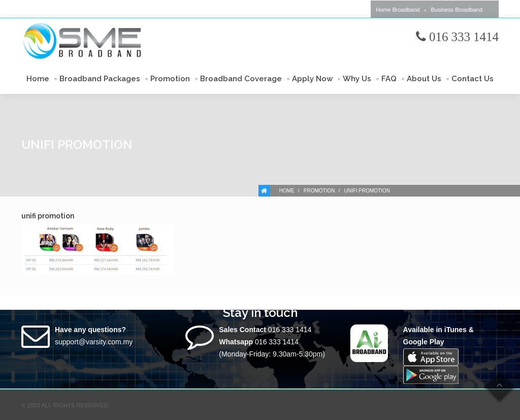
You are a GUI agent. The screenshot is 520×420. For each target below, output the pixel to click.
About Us (424, 79)
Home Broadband (398, 10)
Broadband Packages (100, 79)
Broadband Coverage (241, 79)
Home (38, 79)
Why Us (357, 79)
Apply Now (312, 79)
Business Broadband (457, 10)
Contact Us (473, 79)
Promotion (170, 79)
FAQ (389, 79)
